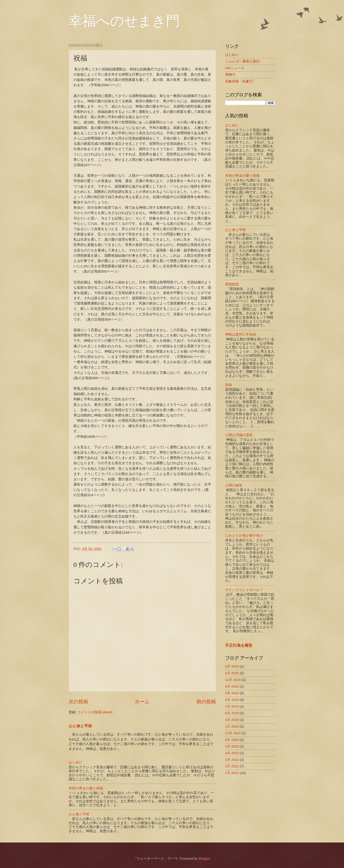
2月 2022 (232, 766)
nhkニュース (235, 68)
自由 (229, 385)
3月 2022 (232, 760)
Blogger (204, 859)
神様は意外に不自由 (241, 334)
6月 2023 (232, 713)
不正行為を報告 (239, 645)
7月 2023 (232, 706)
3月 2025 (232, 666)
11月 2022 (233, 733)
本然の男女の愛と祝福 (86, 788)
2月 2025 (232, 673)
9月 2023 (232, 700)
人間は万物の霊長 (239, 435)
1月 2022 (232, 773)
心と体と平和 (80, 726)
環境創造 (232, 284)
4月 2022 (232, 753)
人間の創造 (234, 485)
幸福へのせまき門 (124, 21)
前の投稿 (206, 702)
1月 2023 (232, 726)
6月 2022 (232, 740)
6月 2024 (232, 686)
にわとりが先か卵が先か (244, 535)
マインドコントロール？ (244, 590)
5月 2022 (232, 746)
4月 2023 (232, 720)
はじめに (76, 762)
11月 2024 (233, 680)
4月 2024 (232, 693)
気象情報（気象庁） (241, 81)
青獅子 (230, 75)
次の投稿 (78, 702)
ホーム (142, 702)
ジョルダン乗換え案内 (242, 61)
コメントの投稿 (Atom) (95, 712)
